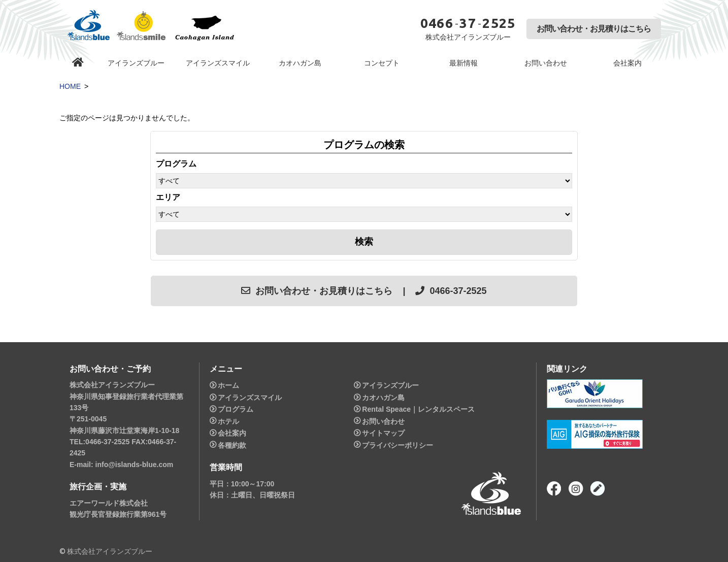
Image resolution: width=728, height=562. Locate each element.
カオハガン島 (300, 63)
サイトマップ (383, 433)
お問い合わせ (546, 63)
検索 (364, 242)
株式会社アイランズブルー (110, 551)
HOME (70, 86)
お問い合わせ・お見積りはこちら (594, 29)
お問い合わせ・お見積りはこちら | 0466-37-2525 (364, 291)
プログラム (236, 409)
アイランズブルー (136, 63)
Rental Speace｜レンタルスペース (418, 409)
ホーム (228, 385)
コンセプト (382, 63)
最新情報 (464, 63)
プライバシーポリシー (398, 445)
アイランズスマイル (218, 63)
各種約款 (232, 445)
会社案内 (627, 63)
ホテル (228, 421)
